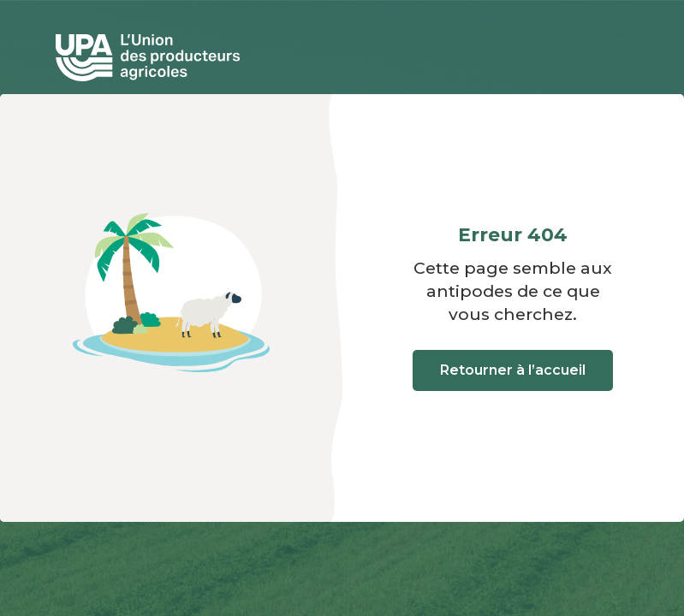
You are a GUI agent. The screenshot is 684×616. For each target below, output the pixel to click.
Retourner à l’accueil (513, 370)
